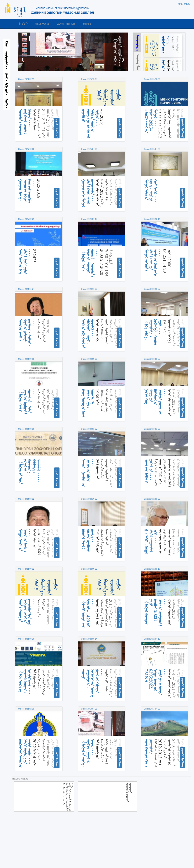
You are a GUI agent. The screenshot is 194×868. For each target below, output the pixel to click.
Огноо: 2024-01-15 (89, 219)
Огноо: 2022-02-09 (26, 709)
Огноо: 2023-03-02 (26, 499)
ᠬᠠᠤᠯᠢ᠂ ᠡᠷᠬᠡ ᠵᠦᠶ (7, 84)
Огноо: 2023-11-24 (26, 289)
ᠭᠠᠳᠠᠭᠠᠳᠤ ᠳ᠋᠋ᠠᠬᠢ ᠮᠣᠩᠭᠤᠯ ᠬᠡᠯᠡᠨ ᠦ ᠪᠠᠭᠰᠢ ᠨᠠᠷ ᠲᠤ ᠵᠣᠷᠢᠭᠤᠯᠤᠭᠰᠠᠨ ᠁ (88, 193)
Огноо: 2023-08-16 (26, 429)
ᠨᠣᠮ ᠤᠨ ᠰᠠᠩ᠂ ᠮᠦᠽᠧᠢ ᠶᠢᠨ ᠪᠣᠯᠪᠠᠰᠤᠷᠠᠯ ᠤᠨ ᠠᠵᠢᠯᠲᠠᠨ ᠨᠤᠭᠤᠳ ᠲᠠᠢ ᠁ (155, 402)
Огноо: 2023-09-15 (26, 359)
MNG (187, 4)
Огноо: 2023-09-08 (89, 359)
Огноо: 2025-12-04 (89, 79)
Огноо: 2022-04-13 (152, 639)
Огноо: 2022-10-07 (89, 499)
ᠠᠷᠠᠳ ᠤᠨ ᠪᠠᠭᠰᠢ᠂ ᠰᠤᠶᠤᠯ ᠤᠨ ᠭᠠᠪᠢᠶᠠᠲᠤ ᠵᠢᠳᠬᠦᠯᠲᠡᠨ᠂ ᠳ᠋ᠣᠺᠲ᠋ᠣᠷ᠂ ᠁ (27, 333)
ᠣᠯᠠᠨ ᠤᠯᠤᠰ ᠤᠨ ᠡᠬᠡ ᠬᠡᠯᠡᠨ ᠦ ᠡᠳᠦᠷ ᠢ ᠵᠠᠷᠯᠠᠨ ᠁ (25, 262)
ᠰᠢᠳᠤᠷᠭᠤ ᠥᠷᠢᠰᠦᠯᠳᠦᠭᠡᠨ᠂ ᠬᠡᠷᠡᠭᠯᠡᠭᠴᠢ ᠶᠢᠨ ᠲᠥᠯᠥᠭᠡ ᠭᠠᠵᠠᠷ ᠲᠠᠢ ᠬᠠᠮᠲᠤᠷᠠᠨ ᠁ (93, 683)
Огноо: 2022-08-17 (152, 569)
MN (180, 4)
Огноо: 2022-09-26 (152, 499)
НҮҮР (23, 24)
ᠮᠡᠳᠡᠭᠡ (7, 103)
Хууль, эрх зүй (67, 24)
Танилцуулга (42, 24)
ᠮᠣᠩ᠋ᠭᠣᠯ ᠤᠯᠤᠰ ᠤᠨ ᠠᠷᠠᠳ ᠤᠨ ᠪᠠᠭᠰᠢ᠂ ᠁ (25, 541)
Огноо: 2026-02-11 (26, 79)
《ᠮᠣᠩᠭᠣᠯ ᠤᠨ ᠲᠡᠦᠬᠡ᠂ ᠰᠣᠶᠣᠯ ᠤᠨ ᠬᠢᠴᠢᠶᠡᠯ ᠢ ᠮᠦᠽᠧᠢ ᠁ (88, 753)
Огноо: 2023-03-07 (89, 429)
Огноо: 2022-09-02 (26, 569)
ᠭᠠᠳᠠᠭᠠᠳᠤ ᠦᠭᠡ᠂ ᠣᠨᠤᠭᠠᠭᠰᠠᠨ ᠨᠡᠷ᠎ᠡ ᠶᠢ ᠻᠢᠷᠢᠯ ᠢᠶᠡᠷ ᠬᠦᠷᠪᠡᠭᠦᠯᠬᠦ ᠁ (27, 191)
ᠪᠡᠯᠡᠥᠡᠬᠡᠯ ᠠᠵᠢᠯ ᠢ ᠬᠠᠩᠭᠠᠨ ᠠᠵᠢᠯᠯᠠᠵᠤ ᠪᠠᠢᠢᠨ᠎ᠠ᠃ (88, 540)
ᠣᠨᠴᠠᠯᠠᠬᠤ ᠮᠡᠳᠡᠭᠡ (138, 63)
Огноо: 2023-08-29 (152, 359)
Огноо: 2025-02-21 (26, 219)
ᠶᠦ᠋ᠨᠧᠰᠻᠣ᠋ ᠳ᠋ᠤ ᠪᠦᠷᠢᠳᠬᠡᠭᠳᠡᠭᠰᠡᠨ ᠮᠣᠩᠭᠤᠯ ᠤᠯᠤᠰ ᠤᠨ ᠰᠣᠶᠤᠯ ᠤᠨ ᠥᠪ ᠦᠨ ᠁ (90, 124)
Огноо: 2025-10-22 (152, 79)
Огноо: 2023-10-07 (152, 289)
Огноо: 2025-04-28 (89, 149)
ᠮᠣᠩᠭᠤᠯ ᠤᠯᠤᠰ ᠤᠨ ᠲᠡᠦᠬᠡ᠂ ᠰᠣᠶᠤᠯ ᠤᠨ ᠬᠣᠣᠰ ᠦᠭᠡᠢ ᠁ (151, 191)
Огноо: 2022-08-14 (89, 639)
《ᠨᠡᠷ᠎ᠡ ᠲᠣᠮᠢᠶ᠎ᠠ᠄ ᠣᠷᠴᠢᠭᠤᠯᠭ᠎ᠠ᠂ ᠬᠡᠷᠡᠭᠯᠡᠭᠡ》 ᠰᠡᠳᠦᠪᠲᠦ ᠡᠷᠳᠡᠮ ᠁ (153, 332)
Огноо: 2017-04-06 (152, 709)
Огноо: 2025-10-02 (26, 149)
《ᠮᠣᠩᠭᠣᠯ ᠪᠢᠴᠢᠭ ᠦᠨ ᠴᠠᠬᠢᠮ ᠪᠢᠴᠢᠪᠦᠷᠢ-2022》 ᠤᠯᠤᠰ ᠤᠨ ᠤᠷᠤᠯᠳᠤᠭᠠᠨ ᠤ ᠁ (155, 613)
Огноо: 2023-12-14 (152, 219)
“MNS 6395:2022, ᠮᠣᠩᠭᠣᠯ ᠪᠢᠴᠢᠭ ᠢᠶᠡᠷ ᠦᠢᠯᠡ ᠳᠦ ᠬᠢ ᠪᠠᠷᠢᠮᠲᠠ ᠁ (155, 682)
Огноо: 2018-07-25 (89, 709)
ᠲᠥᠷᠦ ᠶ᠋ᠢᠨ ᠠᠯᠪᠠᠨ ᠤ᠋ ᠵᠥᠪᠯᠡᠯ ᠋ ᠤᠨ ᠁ (149, 471)
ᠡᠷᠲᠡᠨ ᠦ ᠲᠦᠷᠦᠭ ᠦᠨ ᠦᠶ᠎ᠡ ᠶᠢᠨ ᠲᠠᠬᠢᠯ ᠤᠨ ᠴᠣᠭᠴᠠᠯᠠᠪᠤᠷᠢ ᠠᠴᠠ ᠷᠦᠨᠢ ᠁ (27, 612)
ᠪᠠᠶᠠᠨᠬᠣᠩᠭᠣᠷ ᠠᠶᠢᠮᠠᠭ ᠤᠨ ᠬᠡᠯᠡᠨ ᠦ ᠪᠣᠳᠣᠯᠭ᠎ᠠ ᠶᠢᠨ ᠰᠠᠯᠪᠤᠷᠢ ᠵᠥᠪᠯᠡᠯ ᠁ (25, 753)
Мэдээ (88, 24)
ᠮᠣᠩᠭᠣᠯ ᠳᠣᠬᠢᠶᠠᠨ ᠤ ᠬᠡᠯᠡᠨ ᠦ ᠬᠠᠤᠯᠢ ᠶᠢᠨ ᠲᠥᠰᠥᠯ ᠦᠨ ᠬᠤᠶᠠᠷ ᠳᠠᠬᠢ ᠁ (153, 262)
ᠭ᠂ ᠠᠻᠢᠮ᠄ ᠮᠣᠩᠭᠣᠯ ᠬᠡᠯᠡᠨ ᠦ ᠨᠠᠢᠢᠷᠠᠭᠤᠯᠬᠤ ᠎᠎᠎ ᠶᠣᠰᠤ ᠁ (151, 542)
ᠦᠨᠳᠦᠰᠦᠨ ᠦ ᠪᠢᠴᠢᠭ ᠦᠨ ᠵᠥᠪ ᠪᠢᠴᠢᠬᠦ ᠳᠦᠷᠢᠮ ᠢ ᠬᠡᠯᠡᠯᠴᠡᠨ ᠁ (25, 122)
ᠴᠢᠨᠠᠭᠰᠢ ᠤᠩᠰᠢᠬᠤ (57, 128)
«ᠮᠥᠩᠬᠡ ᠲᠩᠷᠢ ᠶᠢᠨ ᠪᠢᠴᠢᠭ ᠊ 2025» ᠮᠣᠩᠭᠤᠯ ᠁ (151, 121)
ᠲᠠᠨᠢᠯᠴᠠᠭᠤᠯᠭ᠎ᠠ (7, 60)
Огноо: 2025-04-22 (152, 149)
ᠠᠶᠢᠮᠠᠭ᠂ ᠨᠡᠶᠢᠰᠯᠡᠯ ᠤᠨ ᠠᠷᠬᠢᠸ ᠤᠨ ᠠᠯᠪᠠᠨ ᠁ (88, 473)
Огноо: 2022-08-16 (26, 639)
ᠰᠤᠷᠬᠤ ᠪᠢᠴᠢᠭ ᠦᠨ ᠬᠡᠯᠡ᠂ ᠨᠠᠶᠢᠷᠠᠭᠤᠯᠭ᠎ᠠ (149, 753)
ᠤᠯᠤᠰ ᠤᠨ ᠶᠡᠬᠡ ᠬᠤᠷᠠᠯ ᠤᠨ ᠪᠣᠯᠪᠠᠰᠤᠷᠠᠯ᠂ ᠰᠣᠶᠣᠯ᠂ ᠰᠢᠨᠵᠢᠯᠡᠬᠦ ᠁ (88, 334)
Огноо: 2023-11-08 (89, 289)
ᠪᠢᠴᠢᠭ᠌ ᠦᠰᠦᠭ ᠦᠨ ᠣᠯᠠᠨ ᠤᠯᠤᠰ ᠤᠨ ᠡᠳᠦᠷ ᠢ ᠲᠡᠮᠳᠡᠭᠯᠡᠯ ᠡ (88, 403)
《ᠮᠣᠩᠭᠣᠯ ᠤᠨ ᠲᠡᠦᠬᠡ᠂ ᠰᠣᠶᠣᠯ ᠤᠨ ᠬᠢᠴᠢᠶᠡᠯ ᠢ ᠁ (118, 52)
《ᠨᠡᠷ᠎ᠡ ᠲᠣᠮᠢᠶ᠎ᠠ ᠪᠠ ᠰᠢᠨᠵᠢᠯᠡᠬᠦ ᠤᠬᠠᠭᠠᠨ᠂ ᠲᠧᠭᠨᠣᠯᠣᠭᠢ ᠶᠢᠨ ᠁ (25, 682)
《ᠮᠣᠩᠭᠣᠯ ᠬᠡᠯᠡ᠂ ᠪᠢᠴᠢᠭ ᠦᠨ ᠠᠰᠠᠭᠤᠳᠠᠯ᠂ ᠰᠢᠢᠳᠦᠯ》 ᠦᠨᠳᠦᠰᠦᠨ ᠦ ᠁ (90, 263)
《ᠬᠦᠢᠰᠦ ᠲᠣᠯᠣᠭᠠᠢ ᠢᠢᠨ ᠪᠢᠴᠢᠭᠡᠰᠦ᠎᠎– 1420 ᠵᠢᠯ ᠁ (88, 613)
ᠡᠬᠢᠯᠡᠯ (7, 44)
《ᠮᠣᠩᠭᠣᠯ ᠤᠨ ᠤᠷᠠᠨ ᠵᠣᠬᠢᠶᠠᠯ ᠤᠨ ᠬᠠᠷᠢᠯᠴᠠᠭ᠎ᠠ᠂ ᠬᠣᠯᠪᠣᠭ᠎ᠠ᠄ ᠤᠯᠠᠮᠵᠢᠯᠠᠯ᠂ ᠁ (30, 471)
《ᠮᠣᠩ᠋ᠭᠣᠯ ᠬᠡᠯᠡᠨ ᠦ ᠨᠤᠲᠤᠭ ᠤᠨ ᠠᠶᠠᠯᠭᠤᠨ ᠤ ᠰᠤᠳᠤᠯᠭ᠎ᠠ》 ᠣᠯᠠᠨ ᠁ (27, 402)
